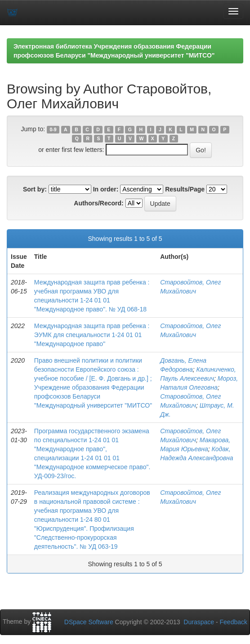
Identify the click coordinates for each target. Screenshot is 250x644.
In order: (106, 189)
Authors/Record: (98, 203)
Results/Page (185, 189)
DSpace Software (89, 622)
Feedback (234, 622)
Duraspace (199, 622)
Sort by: (35, 189)
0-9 (53, 129)
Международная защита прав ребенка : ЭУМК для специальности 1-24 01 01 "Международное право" (92, 335)
